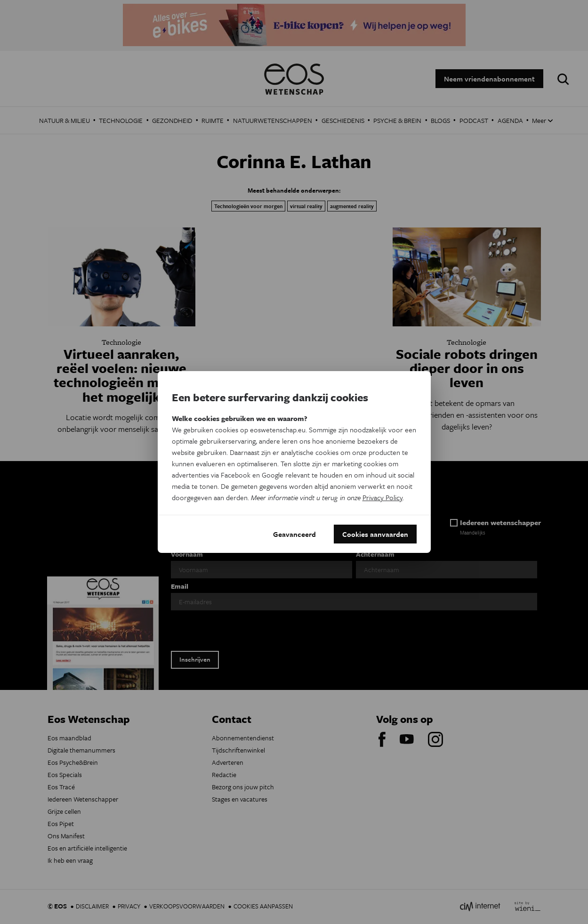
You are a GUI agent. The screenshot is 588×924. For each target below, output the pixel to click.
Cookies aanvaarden (375, 534)
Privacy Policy (383, 497)
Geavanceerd (294, 534)
